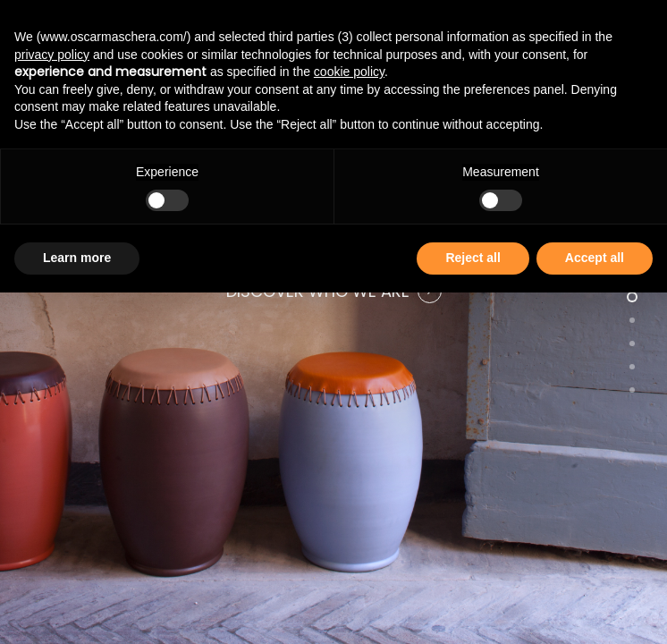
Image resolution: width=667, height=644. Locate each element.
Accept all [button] (595, 258)
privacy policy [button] (52, 55)
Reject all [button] (473, 258)
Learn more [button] (77, 258)
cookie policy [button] (349, 72)
